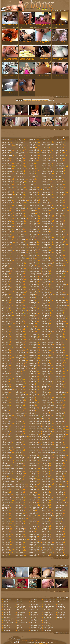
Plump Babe (45, 433)
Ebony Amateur (19, 499)
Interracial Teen (34, 451)
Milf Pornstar (46, 301)
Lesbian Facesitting (35, 549)
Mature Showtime (48, 627)
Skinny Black (59, 223)
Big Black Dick (6, 460)
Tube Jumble (22, 577)
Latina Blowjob (33, 494)
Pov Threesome (46, 478)
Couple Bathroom (20, 396)
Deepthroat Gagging (21, 460)
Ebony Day (20, 627)
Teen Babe (58, 344)
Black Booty (5, 523)
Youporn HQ (22, 589)
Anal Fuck (5, 278)
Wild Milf (58, 520)
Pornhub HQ (35, 127)
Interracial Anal (34, 415)
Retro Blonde (59, 139)
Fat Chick (32, 172)
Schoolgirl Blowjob (61, 165)
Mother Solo (45, 362)
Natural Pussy (46, 369)
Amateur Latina (6, 206)
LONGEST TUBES (36, 100)
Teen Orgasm (59, 394)
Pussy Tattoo (46, 517)
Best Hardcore (6, 436)
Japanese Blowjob (34, 459)
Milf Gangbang (46, 288)
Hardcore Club (33, 338)
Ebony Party (19, 549)
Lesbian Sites (48, 616)
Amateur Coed (6, 175)
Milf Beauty (45, 272)
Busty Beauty (19, 286)
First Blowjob (33, 212)
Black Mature (6, 538)
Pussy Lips (45, 512)
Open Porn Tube (61, 619)
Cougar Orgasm (19, 391)
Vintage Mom (59, 477)
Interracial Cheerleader (36, 422)
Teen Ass (58, 343)
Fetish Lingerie (33, 201)
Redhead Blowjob (47, 538)
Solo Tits (58, 278)
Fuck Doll (32, 239)
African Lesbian (7, 151)
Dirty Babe (18, 470)
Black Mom (5, 541)
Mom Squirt (45, 336)
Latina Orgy (32, 514)
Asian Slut (5, 339)
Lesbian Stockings (47, 172)
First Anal (32, 210)
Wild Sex (58, 522)
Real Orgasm (45, 530)
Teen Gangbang (59, 383)
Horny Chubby (32, 375)
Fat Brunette (32, 170)
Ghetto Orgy (32, 262)
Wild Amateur (59, 510)
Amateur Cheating (7, 172)
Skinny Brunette (60, 228)
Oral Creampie (46, 383)
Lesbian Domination (34, 548)
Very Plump (60, 605)
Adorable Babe (6, 139)
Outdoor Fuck (46, 401)
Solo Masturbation (61, 272)
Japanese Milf (33, 464)
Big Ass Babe (6, 441)
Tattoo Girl (59, 336)
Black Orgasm (6, 544)
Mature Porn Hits (49, 626)
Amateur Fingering (7, 194)
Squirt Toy (59, 298)
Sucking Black (59, 320)
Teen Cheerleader (60, 356)
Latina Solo (32, 520)
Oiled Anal (45, 377)
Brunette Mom (19, 256)
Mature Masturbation (48, 246)
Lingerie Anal (46, 191)
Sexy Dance (59, 180)
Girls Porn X (61, 611)
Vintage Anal (59, 462)
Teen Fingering (60, 378)
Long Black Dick (47, 197)
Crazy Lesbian (19, 409)
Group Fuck (32, 298)
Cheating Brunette (21, 314)
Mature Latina (46, 241)
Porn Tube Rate (21, 606)
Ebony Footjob (19, 523)
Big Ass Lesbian (7, 452)
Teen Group (59, 386)
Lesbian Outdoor (47, 154)
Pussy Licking (46, 510)
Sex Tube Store (21, 613)
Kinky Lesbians (33, 483)
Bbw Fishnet (5, 380)
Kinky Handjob (33, 481)
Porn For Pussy (61, 613)
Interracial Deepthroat (35, 428)
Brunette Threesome (21, 270)
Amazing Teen (6, 257)
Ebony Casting (19, 510)
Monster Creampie (47, 344)
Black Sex (5, 556)
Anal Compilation (7, 268)
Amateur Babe (6, 160)
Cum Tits (18, 435)
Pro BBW (59, 601)
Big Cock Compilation (8, 469)
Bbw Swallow (5, 406)
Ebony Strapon (19, 556)
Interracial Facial (34, 431)
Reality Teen (46, 533)
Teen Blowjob (59, 352)
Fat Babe (31, 165)
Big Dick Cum (6, 483)
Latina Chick (32, 496)
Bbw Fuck (5, 381)
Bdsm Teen (5, 412)
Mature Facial (46, 227)
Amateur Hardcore (7, 202)
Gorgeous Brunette (34, 286)
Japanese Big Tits (34, 457)
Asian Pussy (5, 336)
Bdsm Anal (5, 410)
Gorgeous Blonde (33, 285)
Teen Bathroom (59, 346)
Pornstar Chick (46, 446)
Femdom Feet (32, 191)
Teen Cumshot (59, 362)
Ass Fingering (6, 348)
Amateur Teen (6, 241)
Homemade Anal (33, 352)
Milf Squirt (45, 309)
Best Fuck (5, 435)
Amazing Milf (6, 256)
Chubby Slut (19, 346)
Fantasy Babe (32, 157)
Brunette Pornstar (21, 259)
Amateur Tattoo (6, 239)
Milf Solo (45, 307)
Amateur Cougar (6, 178)
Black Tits (18, 154)
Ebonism (19, 626)
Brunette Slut (19, 264)
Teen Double (59, 372)
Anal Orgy (5, 283)
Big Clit (5, 464)
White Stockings (60, 498)
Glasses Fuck (32, 278)
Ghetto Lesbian (33, 260)
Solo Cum (58, 267)
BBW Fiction (34, 613)
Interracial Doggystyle (35, 430)
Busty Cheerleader (21, 291)
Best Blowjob (6, 431)
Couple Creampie (20, 398)
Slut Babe (58, 247)
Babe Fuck (5, 365)
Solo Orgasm (59, 275)
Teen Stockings (60, 414)
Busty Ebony (19, 294)
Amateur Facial (6, 193)
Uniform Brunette (60, 456)
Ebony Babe (18, 502)
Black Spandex (19, 143)
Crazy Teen (18, 410)
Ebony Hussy (34, 600)
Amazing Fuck (6, 254)
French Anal (32, 236)
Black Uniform (19, 156)
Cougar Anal (19, 386)
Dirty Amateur (19, 469)
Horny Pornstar (33, 388)
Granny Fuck (32, 293)
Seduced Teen (59, 168)
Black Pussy (5, 554)
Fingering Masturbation (35, 206)
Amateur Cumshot (7, 185)
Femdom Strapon (33, 194)
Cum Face (18, 420)
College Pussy (19, 383)
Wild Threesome (60, 527)
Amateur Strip (6, 233)
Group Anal (32, 294)
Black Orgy (5, 546)
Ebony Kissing (19, 536)
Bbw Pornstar (6, 396)
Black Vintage (19, 157)
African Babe (6, 143)
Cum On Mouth (19, 427)
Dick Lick (18, 462)
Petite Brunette (47, 423)
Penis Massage (46, 417)
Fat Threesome (33, 188)
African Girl (6, 147)
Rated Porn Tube (22, 609)
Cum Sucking (19, 431)
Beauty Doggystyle (7, 417)
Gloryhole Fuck (33, 281)
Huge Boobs (32, 399)
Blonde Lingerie (20, 183)
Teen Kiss (58, 389)
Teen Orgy (58, 396)
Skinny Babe (59, 222)
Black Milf (5, 540)
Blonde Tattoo (19, 196)
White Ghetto (59, 494)
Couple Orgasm (19, 402)
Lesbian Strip (46, 175)
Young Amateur (59, 528)
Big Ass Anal (6, 438)
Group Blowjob (33, 296)
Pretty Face (45, 486)
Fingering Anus (33, 202)
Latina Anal (32, 491)
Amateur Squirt (6, 230)
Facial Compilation (34, 154)
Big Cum (4, 477)
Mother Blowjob (46, 352)
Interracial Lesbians (35, 440)
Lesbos (46, 621)
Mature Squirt (46, 260)
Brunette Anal (19, 231)
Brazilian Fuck (20, 223)
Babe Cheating (6, 364)
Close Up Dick (19, 364)
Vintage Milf (59, 475)
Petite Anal (45, 420)
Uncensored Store (35, 577)
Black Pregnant (6, 552)
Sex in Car (59, 178)
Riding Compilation (61, 154)
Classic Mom (19, 356)
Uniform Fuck (59, 457)
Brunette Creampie (21, 244)
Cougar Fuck (19, 389)
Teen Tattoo (59, 420)
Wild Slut (58, 523)
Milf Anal (45, 270)
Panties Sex (45, 412)
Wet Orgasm (59, 488)
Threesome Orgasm (60, 435)
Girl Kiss (32, 265)
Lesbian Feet (32, 551)
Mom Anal (45, 322)
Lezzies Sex (47, 622)
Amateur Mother (6, 212)
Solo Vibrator (59, 281)
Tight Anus (59, 440)
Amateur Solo (6, 228)
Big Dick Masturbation (8, 486)
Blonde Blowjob (20, 170)
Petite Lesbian (46, 427)
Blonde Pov (18, 191)
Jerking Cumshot (33, 469)
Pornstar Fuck (46, 449)
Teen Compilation (60, 359)
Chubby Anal (19, 330)
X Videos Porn (61, 614)
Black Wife (18, 160)
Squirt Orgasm (59, 296)
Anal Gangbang (6, 280)
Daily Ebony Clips (22, 622)
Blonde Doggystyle (21, 175)
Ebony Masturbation (21, 540)
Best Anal (5, 428)
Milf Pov (45, 302)
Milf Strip (45, 312)
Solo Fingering (60, 270)
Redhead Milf (46, 546)
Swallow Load (59, 330)
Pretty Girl (45, 488)
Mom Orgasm (45, 333)
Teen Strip (59, 415)
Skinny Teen (59, 243)
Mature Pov (45, 254)
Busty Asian (19, 283)
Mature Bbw (45, 214)
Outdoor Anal (46, 396)
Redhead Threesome (47, 552)
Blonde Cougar (19, 173)
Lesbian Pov (45, 159)
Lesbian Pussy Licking (48, 160)
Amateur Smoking (7, 227)
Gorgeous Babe (33, 283)
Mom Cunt (45, 327)
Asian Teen (5, 343)
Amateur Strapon (7, 231)
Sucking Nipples (60, 327)
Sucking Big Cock (60, 317)
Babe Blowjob (6, 360)
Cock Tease (18, 377)
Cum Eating (18, 419)
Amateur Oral (6, 214)
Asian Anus (5, 301)
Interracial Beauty (34, 419)
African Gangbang (7, 146)
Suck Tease (59, 314)
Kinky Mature (32, 485)
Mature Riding (46, 256)
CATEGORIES (45, 100)
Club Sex (18, 372)
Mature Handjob (46, 236)
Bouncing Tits (19, 217)
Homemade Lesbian (34, 360)
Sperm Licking (59, 289)
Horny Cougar (32, 377)
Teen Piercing (59, 401)
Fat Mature (32, 178)
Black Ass (5, 515)
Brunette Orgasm (20, 257)
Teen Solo (58, 410)
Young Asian (59, 531)
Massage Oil (45, 204)
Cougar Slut (19, 393)
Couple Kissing (20, 401)
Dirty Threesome (20, 483)
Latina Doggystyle (34, 499)
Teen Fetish (59, 377)
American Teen (6, 264)
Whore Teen (59, 504)
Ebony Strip (32, 139)
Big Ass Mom (5, 456)
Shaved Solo (59, 204)
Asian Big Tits (6, 306)
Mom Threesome (46, 338)
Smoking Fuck (59, 264)
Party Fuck (45, 414)
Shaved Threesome (60, 207)
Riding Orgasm (59, 162)
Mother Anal (45, 351)
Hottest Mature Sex (49, 611)
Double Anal (19, 490)
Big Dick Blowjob (7, 480)
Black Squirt (19, 144)
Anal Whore (5, 294)
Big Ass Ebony (6, 449)
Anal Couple (5, 270)
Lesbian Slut (46, 167)
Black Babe (5, 517)
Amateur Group (6, 199)
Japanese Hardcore (34, 462)
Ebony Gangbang (20, 528)
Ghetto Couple (33, 257)
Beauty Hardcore (7, 420)
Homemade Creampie (34, 354)
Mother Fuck (45, 356)
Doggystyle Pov (20, 488)
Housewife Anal (33, 394)
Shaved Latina (59, 197)
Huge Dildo (32, 404)
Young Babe (59, 533)
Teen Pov (58, 402)
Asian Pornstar (6, 333)
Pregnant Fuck (46, 481)
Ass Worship (5, 356)
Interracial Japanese (35, 438)
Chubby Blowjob (20, 335)
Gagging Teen (32, 243)
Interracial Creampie (35, 425)
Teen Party (59, 399)
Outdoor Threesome (47, 409)
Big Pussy (5, 493)
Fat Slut (31, 185)
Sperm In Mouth (60, 286)
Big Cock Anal (6, 465)
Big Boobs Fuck (6, 462)
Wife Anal (58, 507)
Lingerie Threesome (48, 196)
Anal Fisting (6, 277)
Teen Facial (59, 373)
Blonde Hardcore (20, 180)
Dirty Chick (19, 475)
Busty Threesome (20, 307)
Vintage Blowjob (60, 467)
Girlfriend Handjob (34, 272)
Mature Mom (45, 247)
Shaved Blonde (59, 191)
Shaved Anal (59, 183)
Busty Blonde (19, 288)
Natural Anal (46, 364)
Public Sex (45, 501)
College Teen (19, 385)
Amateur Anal (6, 157)
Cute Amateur (19, 441)
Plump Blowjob (46, 435)
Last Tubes (22, 127)
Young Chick (59, 541)
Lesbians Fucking (47, 186)
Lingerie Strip (46, 194)
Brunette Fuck (19, 249)
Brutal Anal (19, 273)
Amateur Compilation (8, 177)
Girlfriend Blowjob (34, 268)
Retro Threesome (60, 151)
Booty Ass (18, 210)
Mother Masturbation (48, 357)
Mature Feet (45, 228)
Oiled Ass (45, 378)
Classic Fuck (19, 351)
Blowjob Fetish (20, 202)
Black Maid (5, 536)
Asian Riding (6, 338)
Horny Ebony (32, 378)
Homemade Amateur (34, 351)
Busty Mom (18, 302)
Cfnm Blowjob (19, 312)
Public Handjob (46, 498)
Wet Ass (58, 485)
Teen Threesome (60, 422)
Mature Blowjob (46, 220)
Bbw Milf (5, 391)
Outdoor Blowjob (47, 398)
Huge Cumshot (32, 402)
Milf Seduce (45, 306)
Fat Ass (31, 164)
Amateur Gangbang (7, 197)
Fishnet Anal (32, 222)
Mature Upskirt (46, 267)
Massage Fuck (46, 202)
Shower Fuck (59, 209)
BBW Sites (33, 618)
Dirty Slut (18, 480)
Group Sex (32, 301)
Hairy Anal (32, 304)
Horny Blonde (32, 372)
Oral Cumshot (46, 386)
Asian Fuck (5, 317)
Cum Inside (18, 422)
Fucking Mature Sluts (36, 630)
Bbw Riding (5, 399)
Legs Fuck (32, 530)
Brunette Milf (19, 254)
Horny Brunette (33, 373)
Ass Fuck (5, 351)
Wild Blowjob (59, 517)
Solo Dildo (59, 268)
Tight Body (59, 443)
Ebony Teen (32, 141)
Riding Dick (59, 157)
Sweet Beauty (59, 333)
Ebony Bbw (18, 504)
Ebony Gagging (19, 527)
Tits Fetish (59, 449)
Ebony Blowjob (19, 507)
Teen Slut (58, 409)
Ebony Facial (19, 520)
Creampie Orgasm (20, 414)
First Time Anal (33, 218)
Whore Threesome (60, 506)
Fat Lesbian (32, 177)
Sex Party (58, 175)
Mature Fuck (45, 231)
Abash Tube (35, 589)
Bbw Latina (5, 385)
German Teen (32, 252)
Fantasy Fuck (32, 159)
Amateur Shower (6, 225)
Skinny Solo (59, 241)
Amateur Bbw (5, 162)
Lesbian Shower (46, 165)
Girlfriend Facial (34, 270)
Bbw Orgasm (5, 393)
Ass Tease (5, 354)
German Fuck (32, 251)
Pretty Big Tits (47, 483)
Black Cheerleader (7, 525)
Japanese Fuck (33, 460)
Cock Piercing (19, 375)
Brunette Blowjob (20, 239)
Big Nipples (5, 490)
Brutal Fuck (19, 277)
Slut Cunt (58, 249)
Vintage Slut (59, 478)
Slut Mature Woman (62, 603)
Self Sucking (59, 172)
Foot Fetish (32, 228)
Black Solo (18, 141)
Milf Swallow (46, 315)
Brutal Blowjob (20, 275)
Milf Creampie (46, 278)
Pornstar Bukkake (47, 444)
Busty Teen (18, 306)
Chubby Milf (19, 343)
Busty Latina (19, 298)
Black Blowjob (6, 522)
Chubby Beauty (19, 333)
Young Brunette (60, 540)
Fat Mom (31, 181)
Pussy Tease (45, 519)
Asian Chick (5, 309)
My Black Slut (34, 609)
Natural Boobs (46, 365)
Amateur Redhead (7, 222)
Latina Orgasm (33, 512)
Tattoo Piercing (60, 339)
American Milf (6, 262)
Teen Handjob (59, 388)
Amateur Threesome (7, 243)
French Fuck (32, 238)
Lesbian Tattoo (46, 177)
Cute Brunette (19, 446)
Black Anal (5, 514)
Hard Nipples (32, 335)
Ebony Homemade (20, 531)
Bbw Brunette (6, 375)
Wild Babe (58, 512)
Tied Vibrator (59, 436)
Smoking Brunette (60, 262)
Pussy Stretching (47, 515)
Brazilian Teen (20, 225)
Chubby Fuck (19, 336)
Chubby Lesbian (20, 339)
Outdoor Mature (46, 407)
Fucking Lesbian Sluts (37, 627)
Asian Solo (5, 341)
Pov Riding (45, 475)
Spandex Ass (59, 283)
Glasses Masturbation (35, 280)
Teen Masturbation (61, 393)
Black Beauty (6, 520)
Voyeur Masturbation (61, 483)
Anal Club (5, 267)
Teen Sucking (59, 417)
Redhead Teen (46, 551)
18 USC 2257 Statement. (39, 644)
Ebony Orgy (18, 548)
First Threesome (33, 217)
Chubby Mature (19, 341)
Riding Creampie (60, 156)
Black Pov (5, 551)
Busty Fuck (18, 296)
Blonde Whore (19, 199)
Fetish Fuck (32, 197)
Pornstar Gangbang (47, 451)
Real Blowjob (46, 522)
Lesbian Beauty (33, 540)
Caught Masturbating (21, 310)
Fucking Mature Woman (50, 601)
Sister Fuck (59, 215)
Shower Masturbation (61, 210)
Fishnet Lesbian (33, 223)
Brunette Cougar (20, 243)
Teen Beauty (59, 348)
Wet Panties (59, 490)
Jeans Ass (32, 467)
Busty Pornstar (20, 304)
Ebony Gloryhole (20, 530)
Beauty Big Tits (7, 415)
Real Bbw (45, 520)
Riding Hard (59, 160)
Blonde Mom (18, 186)
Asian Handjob (6, 318)
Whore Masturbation (61, 502)
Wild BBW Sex (61, 606)
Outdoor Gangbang (47, 402)
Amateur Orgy (6, 217)
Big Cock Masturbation (8, 475)
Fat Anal (31, 162)
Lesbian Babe (32, 536)
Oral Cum (45, 385)
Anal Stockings (6, 286)
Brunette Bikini (20, 238)
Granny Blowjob (33, 291)
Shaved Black (59, 189)
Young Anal (59, 530)
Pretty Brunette (47, 485)
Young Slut (59, 551)
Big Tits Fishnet (7, 498)
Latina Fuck (32, 501)
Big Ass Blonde (6, 444)
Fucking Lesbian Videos (37, 629)
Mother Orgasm (46, 359)
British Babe (19, 228)
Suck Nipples (59, 312)
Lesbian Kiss (46, 139)
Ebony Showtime (35, 601)
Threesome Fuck (60, 433)
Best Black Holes (22, 619)
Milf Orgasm (45, 296)
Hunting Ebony (34, 608)
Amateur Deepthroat (7, 188)
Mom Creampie (46, 325)
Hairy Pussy (32, 325)
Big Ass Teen (6, 459)
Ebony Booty (19, 509)
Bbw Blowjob (5, 373)
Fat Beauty (32, 167)
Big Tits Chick (6, 496)
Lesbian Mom (45, 147)
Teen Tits (58, 423)
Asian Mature (6, 325)
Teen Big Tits (59, 349)
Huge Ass (31, 398)
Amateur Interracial (8, 204)
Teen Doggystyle (60, 370)
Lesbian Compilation (35, 543)
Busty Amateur (19, 280)
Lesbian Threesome (47, 180)
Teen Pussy (59, 404)
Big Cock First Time (8, 472)
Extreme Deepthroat (34, 151)
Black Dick (5, 530)
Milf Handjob (46, 289)
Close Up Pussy (20, 370)
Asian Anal (5, 299)
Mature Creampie (47, 225)
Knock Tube (20, 605)
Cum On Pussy (19, 428)
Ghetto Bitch (32, 256)
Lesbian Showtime (49, 614)
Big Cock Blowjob (7, 467)
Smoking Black (59, 259)
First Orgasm (32, 215)
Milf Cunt (45, 280)
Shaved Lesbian (60, 199)
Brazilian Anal (20, 220)
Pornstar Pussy (46, 457)
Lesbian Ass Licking (35, 535)
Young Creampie (60, 544)
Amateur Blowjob (7, 165)
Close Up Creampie (21, 362)
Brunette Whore (20, 272)
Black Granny (6, 533)
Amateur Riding (6, 223)
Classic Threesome (21, 357)
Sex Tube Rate (21, 611)
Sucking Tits (59, 328)
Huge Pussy (32, 410)
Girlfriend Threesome (35, 273)
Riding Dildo (59, 159)
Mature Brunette (47, 222)
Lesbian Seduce (46, 164)
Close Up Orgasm (20, 369)
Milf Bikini (45, 273)
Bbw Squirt (5, 402)
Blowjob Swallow (20, 204)
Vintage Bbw (59, 465)
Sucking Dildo (59, 325)
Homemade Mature (33, 362)
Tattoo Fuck (59, 335)
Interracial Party (34, 448)
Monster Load (46, 346)
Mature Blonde (46, 218)
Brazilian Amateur (21, 218)
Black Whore (19, 159)
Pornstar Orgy (46, 456)
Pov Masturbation (47, 470)
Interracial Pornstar (35, 449)
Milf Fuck (45, 286)
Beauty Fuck (5, 419)
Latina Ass (32, 493)
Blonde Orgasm (19, 188)
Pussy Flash (45, 506)
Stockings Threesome (61, 306)
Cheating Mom (19, 320)
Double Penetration (21, 494)
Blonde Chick (19, 172)
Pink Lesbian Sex (49, 630)
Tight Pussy (59, 444)
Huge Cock (32, 401)
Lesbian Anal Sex (34, 533)
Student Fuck (59, 310)
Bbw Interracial (7, 383)
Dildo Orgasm (19, 464)
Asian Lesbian (6, 322)
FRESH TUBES (27, 100)
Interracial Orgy (34, 446)
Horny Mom (32, 385)
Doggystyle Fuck (20, 486)
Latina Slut (32, 519)
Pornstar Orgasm (47, 454)
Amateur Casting (7, 168)
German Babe (32, 247)
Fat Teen (31, 186)
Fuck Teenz (47, 603)
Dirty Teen (18, 481)
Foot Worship (32, 230)
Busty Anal (18, 281)
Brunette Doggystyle (21, 246)
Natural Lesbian (47, 367)
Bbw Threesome (6, 409)
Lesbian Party (46, 156)
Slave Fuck (59, 246)
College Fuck (19, 380)
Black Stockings (20, 146)
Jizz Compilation (34, 470)
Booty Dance (19, 214)
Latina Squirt (33, 522)
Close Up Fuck (19, 365)
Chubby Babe (19, 331)
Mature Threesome (47, 264)
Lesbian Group (33, 556)
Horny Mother (32, 386)
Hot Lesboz (47, 609)
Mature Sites (47, 629)
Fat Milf (31, 180)
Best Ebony (5, 433)
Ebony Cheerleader (21, 512)
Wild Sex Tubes (8, 589)
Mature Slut (45, 257)
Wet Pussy (58, 491)
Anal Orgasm (5, 281)
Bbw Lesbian (5, 386)
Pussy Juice (45, 509)
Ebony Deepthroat (20, 519)
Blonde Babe (19, 165)
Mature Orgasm (46, 249)
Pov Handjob (45, 469)
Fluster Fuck (8, 127)
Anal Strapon (6, 288)
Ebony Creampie (20, 517)
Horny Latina (32, 380)
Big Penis (5, 491)
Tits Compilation (60, 448)
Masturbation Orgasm (48, 207)
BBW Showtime (34, 616)
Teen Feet (58, 375)
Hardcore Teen (33, 349)
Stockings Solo (60, 304)
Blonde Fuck (19, 178)
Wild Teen (58, 525)
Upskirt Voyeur (60, 459)
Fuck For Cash (33, 241)
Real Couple (45, 527)
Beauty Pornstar (7, 423)
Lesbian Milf (46, 146)
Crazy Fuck (18, 407)
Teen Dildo (59, 369)
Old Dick (45, 380)
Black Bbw (5, 519)
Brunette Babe (19, 233)
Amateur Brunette (7, 167)
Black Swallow (19, 147)
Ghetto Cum (32, 259)
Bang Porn (48, 115)
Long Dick (45, 199)
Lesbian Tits (46, 181)
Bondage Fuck (19, 206)
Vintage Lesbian (60, 470)
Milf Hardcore (46, 291)
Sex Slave (58, 177)
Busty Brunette (20, 289)
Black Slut (18, 139)
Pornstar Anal (46, 440)
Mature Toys (45, 265)
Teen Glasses (59, 385)
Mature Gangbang (47, 233)
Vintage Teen (59, 480)
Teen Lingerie (59, 391)
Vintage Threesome (61, 481)
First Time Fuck (33, 220)
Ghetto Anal (32, 254)
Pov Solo (45, 477)
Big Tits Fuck (6, 499)
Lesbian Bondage (33, 541)
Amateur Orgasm (6, 215)
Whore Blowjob (59, 499)
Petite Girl (45, 425)
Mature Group (46, 235)
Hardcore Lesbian (34, 341)
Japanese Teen (33, 465)
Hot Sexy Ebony (35, 605)
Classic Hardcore (20, 352)
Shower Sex (59, 212)
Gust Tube (20, 601)
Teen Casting (59, 354)
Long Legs (45, 201)
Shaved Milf (59, 201)
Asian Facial (6, 314)
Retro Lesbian (59, 146)
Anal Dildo (5, 273)
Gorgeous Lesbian (34, 288)
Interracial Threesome (35, 452)
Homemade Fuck (33, 359)
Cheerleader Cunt (20, 325)
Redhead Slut (46, 549)
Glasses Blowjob (33, 275)
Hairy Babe (32, 307)
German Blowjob (33, 249)
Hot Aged (46, 608)
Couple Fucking (20, 399)
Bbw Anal (5, 372)
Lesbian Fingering (34, 554)
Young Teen (59, 554)
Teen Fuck (58, 381)
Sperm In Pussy (60, 288)
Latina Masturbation (35, 507)
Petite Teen (45, 428)
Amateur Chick (6, 173)
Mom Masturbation (47, 331)
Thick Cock (59, 428)
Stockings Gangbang (61, 302)
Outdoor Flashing (47, 399)
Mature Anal (45, 210)
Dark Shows (20, 624)
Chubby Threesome (20, 349)
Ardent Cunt (35, 115)
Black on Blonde (20, 162)
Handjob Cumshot (33, 330)
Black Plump (5, 548)
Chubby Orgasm (19, 344)
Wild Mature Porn (62, 608)
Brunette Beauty (20, 235)
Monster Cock (46, 341)
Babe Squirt (5, 369)
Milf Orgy (45, 298)
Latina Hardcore (33, 504)
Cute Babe (18, 443)
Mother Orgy (45, 360)
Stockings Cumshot (61, 299)
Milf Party (45, 299)
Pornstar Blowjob (47, 443)
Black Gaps (20, 621)
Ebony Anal (18, 501)
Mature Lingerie (47, 244)
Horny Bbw (32, 370)
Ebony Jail (18, 533)
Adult (48, 589)
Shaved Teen (59, 206)
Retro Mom (58, 149)
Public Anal (45, 493)
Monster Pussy (46, 348)
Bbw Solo (5, 401)
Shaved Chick (59, 194)
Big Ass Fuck (6, 451)
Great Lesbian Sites (49, 606)
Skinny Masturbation (61, 235)
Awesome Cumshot (7, 357)
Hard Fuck (32, 333)
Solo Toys (58, 280)
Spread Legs (59, 293)
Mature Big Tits (47, 217)
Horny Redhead (33, 389)
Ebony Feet (18, 522)
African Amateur (7, 141)
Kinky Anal (32, 478)
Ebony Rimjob (19, 552)
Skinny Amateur (60, 218)
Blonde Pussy (19, 193)
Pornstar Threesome (48, 462)
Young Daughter (60, 546)
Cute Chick (18, 448)
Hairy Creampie (33, 314)
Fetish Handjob (33, 199)
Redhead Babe (46, 536)
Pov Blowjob (45, 464)
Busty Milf (18, 301)
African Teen (6, 154)
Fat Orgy (31, 183)
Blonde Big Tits (20, 168)
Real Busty (45, 525)
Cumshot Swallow (20, 438)
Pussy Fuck (45, 507)
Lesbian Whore (46, 185)
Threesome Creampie (61, 431)
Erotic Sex (32, 147)
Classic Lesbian (20, 354)
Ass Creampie (6, 346)
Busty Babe (18, 285)
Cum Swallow (19, 433)
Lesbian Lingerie (47, 141)
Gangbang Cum (32, 244)
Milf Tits (45, 318)
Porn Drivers (61, 127)
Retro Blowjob (59, 141)
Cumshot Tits (19, 440)
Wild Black (59, 515)
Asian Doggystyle (7, 312)
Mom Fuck (45, 330)
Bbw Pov (4, 398)
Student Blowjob (60, 309)
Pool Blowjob (46, 438)
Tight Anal (59, 438)
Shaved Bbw (59, 186)
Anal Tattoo (5, 289)
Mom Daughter (46, 328)
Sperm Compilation (61, 285)
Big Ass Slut (6, 457)
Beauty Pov (5, 425)
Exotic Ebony (32, 149)
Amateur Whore (6, 246)
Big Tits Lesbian (7, 501)
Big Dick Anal (6, 478)
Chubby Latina (19, 338)
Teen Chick (59, 357)
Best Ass (5, 430)
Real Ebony (45, 528)
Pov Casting (45, 465)
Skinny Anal (59, 220)
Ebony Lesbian (19, 538)
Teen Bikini (59, 351)
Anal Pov (5, 285)
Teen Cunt (58, 364)
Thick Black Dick (60, 427)
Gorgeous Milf (33, 289)
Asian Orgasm (6, 330)
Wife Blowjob (59, 509)
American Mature (7, 260)
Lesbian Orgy (46, 152)
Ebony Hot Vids (21, 630)
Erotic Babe (32, 144)
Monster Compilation (48, 343)
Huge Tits (32, 412)
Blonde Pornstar (20, 189)
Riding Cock (59, 152)
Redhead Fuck (46, 541)
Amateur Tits (6, 244)
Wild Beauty (59, 514)
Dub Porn (61, 115)
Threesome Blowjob (61, 430)
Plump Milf (45, 436)
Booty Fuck (18, 215)
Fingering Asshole (34, 204)
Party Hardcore (46, 415)
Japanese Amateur (34, 454)
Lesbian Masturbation (48, 144)
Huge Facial (32, 407)
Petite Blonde (46, 422)
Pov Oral (45, 472)
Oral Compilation (47, 381)
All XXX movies (8, 115)
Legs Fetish (32, 528)
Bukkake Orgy (19, 278)
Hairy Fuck (32, 315)
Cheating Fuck (19, 315)
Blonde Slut (19, 194)
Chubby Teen (19, 348)
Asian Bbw (5, 304)
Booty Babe (18, 212)
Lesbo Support (48, 619)
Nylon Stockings (47, 375)
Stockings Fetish (60, 301)
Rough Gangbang (60, 164)
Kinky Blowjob (33, 480)
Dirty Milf (18, 478)
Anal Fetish (5, 275)
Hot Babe (31, 393)
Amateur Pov (5, 220)
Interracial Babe (34, 417)
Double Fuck (19, 493)
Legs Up (31, 531)
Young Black (59, 536)
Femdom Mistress (33, 193)
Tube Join (22, 115)
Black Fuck (5, 531)
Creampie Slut (19, 415)
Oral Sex (45, 389)
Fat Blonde (32, 168)
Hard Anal (32, 331)
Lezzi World (47, 624)
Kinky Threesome (33, 488)
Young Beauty (59, 535)
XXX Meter (60, 609)
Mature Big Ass (46, 215)
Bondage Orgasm (20, 207)
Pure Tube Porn (21, 608)
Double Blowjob (20, 491)
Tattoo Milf (59, 338)
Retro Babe (45, 554)
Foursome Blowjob (34, 231)
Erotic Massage (33, 146)
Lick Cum (45, 188)
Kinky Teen (32, 486)
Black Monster (6, 543)
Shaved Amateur (60, 181)
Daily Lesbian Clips (36, 621)
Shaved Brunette (60, 193)
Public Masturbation (48, 499)
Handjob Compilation (35, 328)
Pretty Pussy (46, 490)
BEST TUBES (19, 100)
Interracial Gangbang (35, 436)
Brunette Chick (20, 241)
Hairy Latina (32, 317)
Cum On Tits (19, 430)
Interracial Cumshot (35, 427)
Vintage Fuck (59, 469)
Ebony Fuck (18, 525)
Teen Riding (59, 406)
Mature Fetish (46, 230)
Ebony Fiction (21, 629)
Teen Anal (58, 341)
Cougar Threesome (20, 394)
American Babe (6, 259)
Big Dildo (5, 488)
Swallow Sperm (59, 331)
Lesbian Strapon (47, 173)
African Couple (6, 144)
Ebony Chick (19, 514)
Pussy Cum (45, 504)
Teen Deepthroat (60, 367)
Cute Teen (18, 454)
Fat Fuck (31, 173)
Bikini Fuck (5, 509)
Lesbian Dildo (33, 546)
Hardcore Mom (32, 343)
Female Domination (34, 189)
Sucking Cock (59, 322)
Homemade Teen (33, 365)
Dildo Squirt (19, 467)
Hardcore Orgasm (33, 344)
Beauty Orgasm (6, 422)
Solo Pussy (59, 277)
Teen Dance (59, 365)
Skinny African (60, 217)
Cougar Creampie (20, 388)
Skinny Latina (59, 231)
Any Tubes (20, 600)
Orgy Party (45, 394)
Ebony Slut (18, 554)
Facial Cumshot (33, 156)
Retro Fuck (59, 144)
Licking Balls (46, 189)
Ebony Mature (19, 541)
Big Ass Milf (6, 454)
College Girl (19, 381)
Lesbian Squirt (46, 170)
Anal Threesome (6, 291)
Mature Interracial (48, 239)
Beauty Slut (5, 427)
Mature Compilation (48, 223)
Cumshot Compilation (21, 436)
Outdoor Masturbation (48, 406)
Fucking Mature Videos (50, 600)
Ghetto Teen (32, 264)
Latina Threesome (34, 525)
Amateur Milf (6, 209)
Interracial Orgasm (34, 444)
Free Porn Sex (61, 616)
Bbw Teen (5, 407)
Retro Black (45, 556)
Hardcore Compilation (35, 339)
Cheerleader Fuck (20, 327)
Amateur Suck (6, 235)
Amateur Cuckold (7, 183)
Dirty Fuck (18, 477)
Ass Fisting (5, 349)
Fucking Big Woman (36, 626)
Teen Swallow (59, 419)
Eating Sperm (19, 498)
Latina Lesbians (33, 506)
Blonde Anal (19, 164)
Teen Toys (58, 425)
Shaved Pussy (59, 202)
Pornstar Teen (46, 460)
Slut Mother (59, 251)
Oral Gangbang (46, 388)
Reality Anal (46, 531)
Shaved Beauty (59, 188)
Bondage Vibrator (20, 209)
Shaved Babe (59, 185)
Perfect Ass (45, 419)
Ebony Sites (34, 603)
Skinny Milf (59, 236)
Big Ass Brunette (7, 446)
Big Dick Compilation (8, 481)
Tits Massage (59, 451)
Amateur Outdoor (7, 218)
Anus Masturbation (7, 296)
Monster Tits (46, 349)
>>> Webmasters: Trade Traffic (30, 640)
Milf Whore (45, 320)
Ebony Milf (18, 543)
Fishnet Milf (32, 225)
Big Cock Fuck (6, 473)
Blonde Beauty (19, 167)
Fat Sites (33, 624)
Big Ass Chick (6, 448)
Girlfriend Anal (33, 267)
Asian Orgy (5, 331)
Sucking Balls (59, 315)
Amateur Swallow (7, 236)
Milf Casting (46, 277)
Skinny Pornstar (60, 239)
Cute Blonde (19, 444)
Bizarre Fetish (6, 512)
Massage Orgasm (46, 206)
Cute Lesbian (19, 451)
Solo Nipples (59, 273)
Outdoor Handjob (47, 404)
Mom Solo (45, 335)
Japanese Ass (32, 456)
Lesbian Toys (46, 183)
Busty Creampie (20, 293)
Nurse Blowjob (46, 373)
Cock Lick (18, 373)
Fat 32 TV (33, 622)
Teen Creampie (59, 360)
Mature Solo (45, 259)
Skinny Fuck (59, 230)
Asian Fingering (7, 315)
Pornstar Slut (46, 459)
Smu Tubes (20, 614)
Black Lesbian (6, 535)
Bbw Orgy (5, 394)
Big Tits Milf (6, 502)
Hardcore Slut (33, 348)
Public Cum (45, 494)
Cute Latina (19, 449)
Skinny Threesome (60, 244)
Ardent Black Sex (22, 618)
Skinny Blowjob (60, 227)
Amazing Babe (6, 249)
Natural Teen (46, 370)
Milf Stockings (46, 310)
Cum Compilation (20, 417)
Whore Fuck (59, 501)
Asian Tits (5, 344)
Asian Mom (5, 328)
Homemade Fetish (33, 357)
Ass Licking (5, 352)
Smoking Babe (59, 257)
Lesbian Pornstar (47, 157)
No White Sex (34, 611)
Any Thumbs (61, 589)
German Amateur (33, 246)
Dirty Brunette (20, 473)
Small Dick (59, 252)
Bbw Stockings (6, 404)
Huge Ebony (32, 406)
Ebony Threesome (33, 143)
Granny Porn (47, 605)
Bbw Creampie (6, 377)
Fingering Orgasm (34, 207)
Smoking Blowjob (60, 260)
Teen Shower (59, 407)
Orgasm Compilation (48, 391)
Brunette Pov (19, 260)
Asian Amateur (6, 298)
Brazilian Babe (20, 222)
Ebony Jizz (18, 535)
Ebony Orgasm (19, 546)
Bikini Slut (5, 510)
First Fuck (32, 214)
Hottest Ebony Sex (36, 606)
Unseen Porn (48, 577)
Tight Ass (58, 441)
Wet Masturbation (60, 486)
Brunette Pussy (20, 262)
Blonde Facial (19, 177)
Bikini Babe (5, 506)
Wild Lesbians (59, 519)
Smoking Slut (59, 265)
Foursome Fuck (33, 233)
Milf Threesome (46, 317)
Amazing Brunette (7, 251)
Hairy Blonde (32, 309)
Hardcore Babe (33, 336)
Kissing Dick (32, 490)
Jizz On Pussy (33, 472)
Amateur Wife (6, 247)
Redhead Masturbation (48, 544)
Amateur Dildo (6, 189)
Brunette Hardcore (21, 251)
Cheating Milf (19, 318)
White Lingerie (60, 496)
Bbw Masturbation (7, 389)
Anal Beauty (5, 265)
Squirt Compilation (61, 294)
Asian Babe (5, 302)
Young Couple (59, 543)
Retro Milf (59, 147)
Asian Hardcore (6, 320)
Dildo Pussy (19, 465)
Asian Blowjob (6, 307)
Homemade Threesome (34, 367)
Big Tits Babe (6, 494)
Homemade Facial (33, 356)
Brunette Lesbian (20, 252)
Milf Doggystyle (47, 281)
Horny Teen (32, 391)
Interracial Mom (33, 443)
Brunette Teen (19, 268)
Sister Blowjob (60, 214)
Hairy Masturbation (34, 320)
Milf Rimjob (45, 304)
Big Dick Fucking (7, 485)
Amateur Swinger (7, 238)
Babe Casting (6, 362)
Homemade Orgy (33, 364)
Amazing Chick (6, 252)
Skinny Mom (59, 238)
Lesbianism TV (48, 613)
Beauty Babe (5, 414)
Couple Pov (18, 404)
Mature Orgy (45, 251)
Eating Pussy (19, 496)
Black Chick (5, 527)
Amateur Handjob (7, 201)
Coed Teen (18, 378)
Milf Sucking (46, 314)
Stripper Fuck (59, 307)
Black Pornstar (6, 549)
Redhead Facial (46, 540)
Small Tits (59, 256)
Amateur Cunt (6, 186)
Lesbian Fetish (33, 552)
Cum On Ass (18, 423)
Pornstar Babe (46, 441)
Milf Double (45, 283)
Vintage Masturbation (61, 472)
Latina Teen (32, 523)
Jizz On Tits (32, 473)
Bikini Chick (6, 507)
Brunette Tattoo (20, 267)
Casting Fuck (19, 309)
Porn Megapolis (61, 600)
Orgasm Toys (45, 393)
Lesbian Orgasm (46, 151)
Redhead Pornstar (47, 548)
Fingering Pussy (33, 209)
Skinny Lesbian (60, 233)
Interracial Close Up (35, 423)
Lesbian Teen (46, 178)
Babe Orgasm (5, 367)
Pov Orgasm (45, 473)
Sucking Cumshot (60, 323)
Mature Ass (45, 212)
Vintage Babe (59, 464)
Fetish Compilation (34, 196)
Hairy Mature (32, 322)
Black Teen (18, 151)
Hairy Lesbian (33, 318)
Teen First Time (60, 380)
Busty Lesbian (19, 299)
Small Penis (59, 254)
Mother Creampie (47, 354)
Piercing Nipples (47, 431)
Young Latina (59, 548)
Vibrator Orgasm (60, 460)
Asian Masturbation (7, 323)
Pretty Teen (45, 491)
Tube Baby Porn (21, 616)
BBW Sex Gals (34, 614)
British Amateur (20, 227)
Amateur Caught (6, 170)
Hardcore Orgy (33, 346)
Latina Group (32, 502)
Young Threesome (60, 556)
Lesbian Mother (46, 149)
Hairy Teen (32, 327)
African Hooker (6, 149)
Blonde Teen (19, 197)
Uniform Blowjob (60, 454)
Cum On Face (19, 425)
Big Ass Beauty (6, 443)
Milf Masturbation (47, 294)
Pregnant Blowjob (47, 480)
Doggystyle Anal (20, 485)
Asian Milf (5, 327)
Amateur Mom (5, 210)
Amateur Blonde (6, 164)
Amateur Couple (6, 180)
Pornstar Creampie (47, 448)
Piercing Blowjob (47, 430)
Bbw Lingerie (6, 388)
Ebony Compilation (21, 515)
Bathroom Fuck (6, 370)
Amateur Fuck (6, 196)
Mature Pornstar (47, 252)
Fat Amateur (32, 160)
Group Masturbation (34, 299)
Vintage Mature (60, 473)
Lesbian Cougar (33, 544)
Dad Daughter (19, 456)
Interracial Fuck (34, 435)
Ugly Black (59, 452)
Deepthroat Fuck (20, 459)
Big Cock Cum (6, 470)
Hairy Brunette (33, 310)
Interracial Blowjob (35, 420)
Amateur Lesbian (7, 207)
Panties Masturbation (48, 410)
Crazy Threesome (20, 412)
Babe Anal (5, 359)
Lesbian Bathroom (34, 538)
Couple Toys (19, 406)
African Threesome (7, 156)
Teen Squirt (59, 412)
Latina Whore (32, 527)
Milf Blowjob (46, 275)
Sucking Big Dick (60, 318)
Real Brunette (46, 523)
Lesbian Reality (47, 162)
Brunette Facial (20, 247)
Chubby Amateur (20, 328)
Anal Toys (5, 293)
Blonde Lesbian (20, 181)
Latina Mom (32, 510)
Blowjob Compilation (21, 201)
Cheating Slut (19, 322)
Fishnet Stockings (34, 227)
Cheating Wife (19, 323)
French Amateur (33, 235)
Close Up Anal (19, 359)
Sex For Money (59, 173)
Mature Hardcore (47, 238)
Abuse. (46, 644)
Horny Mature (32, 381)
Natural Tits (46, 372)
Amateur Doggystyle (7, 191)
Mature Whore (46, 268)
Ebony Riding (19, 551)
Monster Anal (46, 339)
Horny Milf (32, 383)
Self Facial (59, 170)
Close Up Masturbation (22, 367)
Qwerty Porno (8, 577)
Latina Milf (32, 509)
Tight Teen (59, 446)
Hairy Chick (32, 312)
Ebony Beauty (19, 506)
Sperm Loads (59, 291)
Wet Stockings (59, 493)
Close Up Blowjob (20, 360)
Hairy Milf (32, 323)
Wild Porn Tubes (61, 577)
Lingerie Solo (46, 193)
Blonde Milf (19, 185)
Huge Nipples (32, 409)
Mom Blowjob (45, 323)
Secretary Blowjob (61, 167)
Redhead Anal (46, 535)
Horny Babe (32, 369)
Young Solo (59, 552)
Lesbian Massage (47, 143)
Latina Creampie (33, 498)
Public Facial (46, 496)
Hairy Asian (32, 306)
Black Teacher (19, 149)
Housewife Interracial (35, 396)
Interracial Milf (34, 441)
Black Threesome (20, 152)
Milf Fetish (45, 285)
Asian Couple (6, 310)
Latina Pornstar (33, 515)
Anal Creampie (6, 272)
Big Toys (5, 504)
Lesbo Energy (47, 618)
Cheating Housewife (21, 317)
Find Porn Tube (61, 618)
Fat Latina (32, 175)
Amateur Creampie (7, 181)
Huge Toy (31, 414)
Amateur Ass (5, 159)
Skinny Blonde (59, 225)
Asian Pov (5, 335)
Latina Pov (32, 517)
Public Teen (45, 502)
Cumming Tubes (34, 619)
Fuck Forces (48, 127)
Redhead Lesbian (47, 543)
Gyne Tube (20, 603)
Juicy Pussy (32, 477)
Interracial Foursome (35, 433)
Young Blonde (59, 538)
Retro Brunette (60, 143)
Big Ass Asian (6, 440)
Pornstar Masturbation (48, 452)
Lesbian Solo (46, 168)
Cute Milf (18, 452)
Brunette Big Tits (21, 236)
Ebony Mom (18, 544)
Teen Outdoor (59, 398)
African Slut (6, 152)
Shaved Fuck (59, 196)
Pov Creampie (46, 467)
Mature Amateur (46, 209)
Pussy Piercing (46, 514)
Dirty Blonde (19, 472)
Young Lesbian (59, 549)
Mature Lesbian (46, 243)
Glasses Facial (33, 277)
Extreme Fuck (32, 152)
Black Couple (6, 528)
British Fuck (19, 230)
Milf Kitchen (46, 293)
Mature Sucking (46, 262)
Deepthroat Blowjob (21, 457)
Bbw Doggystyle (6, 378)
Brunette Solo (19, 265)
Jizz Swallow (32, 475)
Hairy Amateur (33, 302)
